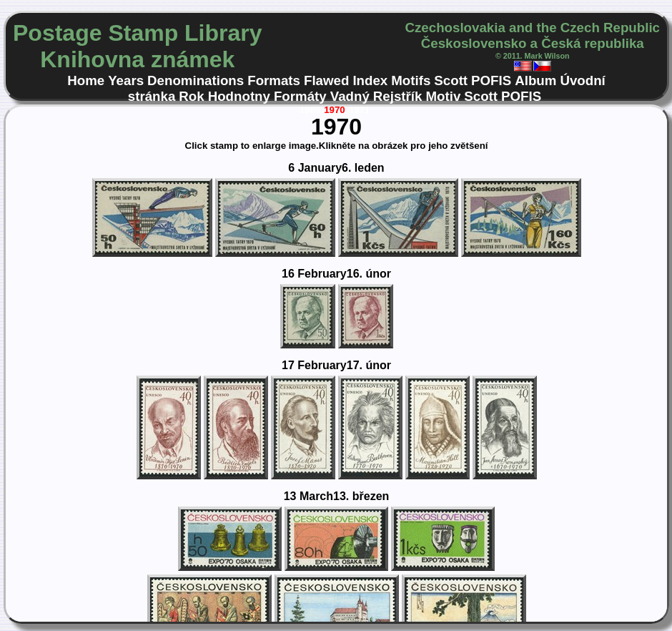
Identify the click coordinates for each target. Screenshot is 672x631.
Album (535, 80)
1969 (310, 110)
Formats (274, 80)
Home (86, 80)
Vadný (350, 96)
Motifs (411, 80)
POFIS (491, 80)
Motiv (443, 96)
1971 (360, 110)
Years (126, 80)
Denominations (196, 80)
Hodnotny (239, 96)
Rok (191, 96)
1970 (335, 110)
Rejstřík (398, 96)
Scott (451, 80)
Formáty (300, 96)
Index (370, 80)
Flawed (326, 80)
